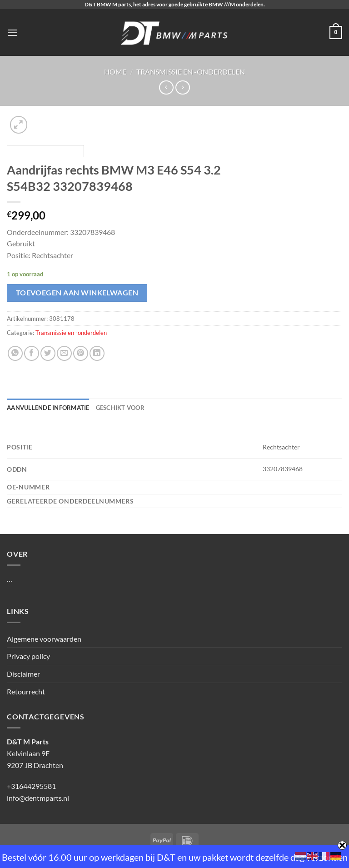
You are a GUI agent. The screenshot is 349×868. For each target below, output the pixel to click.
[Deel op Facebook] (32, 353)
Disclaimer (23, 674)
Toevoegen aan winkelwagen (77, 293)
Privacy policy (28, 656)
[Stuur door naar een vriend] (64, 353)
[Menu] (12, 32)
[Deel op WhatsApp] (15, 353)
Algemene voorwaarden (44, 639)
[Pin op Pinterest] (81, 353)
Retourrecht (26, 691)
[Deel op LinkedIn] (97, 353)
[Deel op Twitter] (48, 353)
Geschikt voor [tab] (120, 408)
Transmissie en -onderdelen (191, 72)
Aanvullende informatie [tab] (48, 408)
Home (115, 72)
